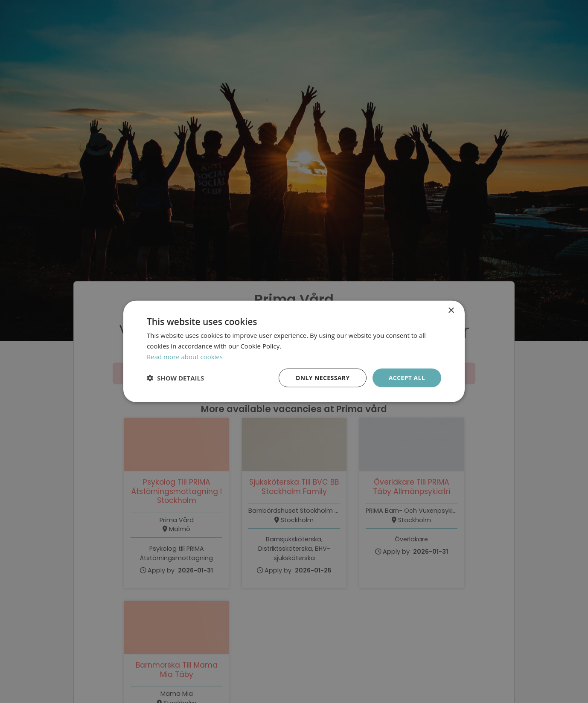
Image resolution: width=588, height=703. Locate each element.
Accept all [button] (407, 377)
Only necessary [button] (322, 377)
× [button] (451, 311)
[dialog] (294, 351)
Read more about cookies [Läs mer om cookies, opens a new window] (185, 357)
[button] (175, 378)
